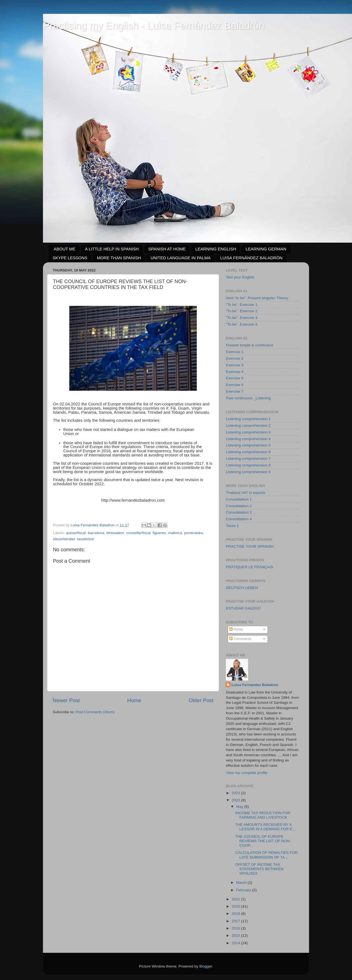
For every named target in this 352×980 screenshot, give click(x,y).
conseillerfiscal (138, 533)
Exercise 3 (235, 365)
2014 (236, 943)
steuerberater (64, 539)
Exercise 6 (235, 385)
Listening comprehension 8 (248, 465)
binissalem (115, 533)
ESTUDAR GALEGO (243, 608)
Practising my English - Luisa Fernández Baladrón (154, 26)
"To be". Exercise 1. (242, 305)
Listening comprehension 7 (248, 459)
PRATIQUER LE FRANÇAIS (249, 567)
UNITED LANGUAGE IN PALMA (180, 258)
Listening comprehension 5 (248, 445)
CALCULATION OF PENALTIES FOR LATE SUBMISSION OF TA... (266, 855)
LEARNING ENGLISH (216, 249)
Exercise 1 (235, 352)
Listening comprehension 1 (248, 419)
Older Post (201, 700)
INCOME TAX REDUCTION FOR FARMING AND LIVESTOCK (263, 815)
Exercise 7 (235, 391)
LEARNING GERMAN (266, 249)
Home (134, 700)
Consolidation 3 (239, 512)
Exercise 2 (235, 358)
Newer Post (66, 700)
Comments (240, 639)
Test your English (240, 277)
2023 (236, 793)
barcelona (96, 533)
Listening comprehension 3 (248, 432)
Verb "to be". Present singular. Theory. (257, 298)
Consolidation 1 (239, 499)
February (244, 890)
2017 (236, 921)
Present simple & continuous (250, 345)
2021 (236, 899)
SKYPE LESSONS (70, 258)
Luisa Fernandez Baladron (255, 685)
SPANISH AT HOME (167, 249)
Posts (236, 629)
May (240, 807)
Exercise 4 (235, 372)
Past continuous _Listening (248, 398)
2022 (236, 800)
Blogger (206, 966)
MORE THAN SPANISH (119, 258)
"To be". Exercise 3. (242, 318)
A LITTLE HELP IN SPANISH (112, 249)
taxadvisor (86, 539)
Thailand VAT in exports (246, 493)
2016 (236, 928)
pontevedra (194, 533)
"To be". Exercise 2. (242, 311)
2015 (236, 935)
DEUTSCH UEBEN (242, 588)
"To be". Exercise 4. (242, 324)
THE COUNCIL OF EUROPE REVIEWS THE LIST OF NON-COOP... (263, 841)
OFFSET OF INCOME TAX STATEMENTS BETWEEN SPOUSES (259, 869)
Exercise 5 (235, 378)
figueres (159, 533)
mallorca (175, 533)
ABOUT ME (65, 249)
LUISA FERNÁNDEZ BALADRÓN (251, 258)
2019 (236, 914)
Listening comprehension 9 (248, 472)
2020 (236, 906)
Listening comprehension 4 (248, 439)
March (242, 883)
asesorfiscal (76, 533)
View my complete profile (247, 773)
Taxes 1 (232, 526)
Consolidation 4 (239, 519)
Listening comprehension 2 (248, 426)
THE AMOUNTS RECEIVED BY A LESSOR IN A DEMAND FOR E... (265, 827)
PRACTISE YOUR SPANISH (250, 546)
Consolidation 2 (239, 506)
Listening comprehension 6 (248, 452)
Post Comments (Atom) (95, 712)
